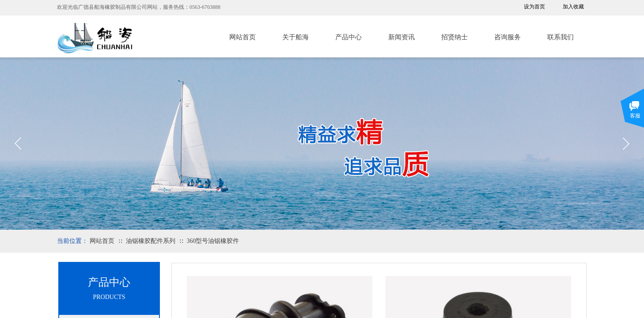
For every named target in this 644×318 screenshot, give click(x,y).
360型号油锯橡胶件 (213, 241)
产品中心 (349, 37)
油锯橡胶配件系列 (151, 241)
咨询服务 (508, 37)
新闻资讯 (402, 37)
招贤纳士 (455, 37)
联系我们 (561, 37)
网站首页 (242, 37)
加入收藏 (573, 7)
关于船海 (295, 37)
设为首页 (534, 7)
